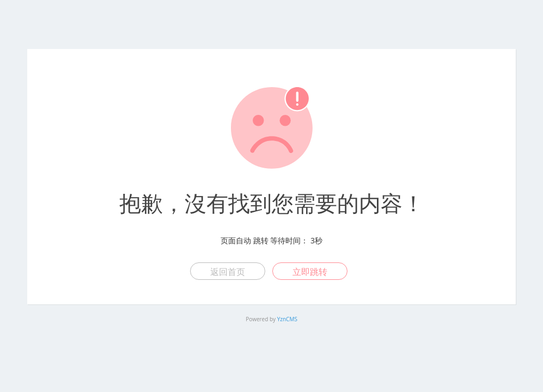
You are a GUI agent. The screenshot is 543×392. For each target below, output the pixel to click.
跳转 (261, 240)
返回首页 (228, 272)
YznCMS (287, 319)
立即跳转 (310, 272)
